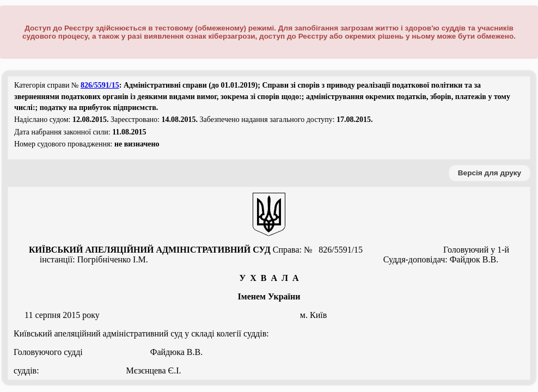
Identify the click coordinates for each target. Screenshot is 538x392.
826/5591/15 (100, 85)
